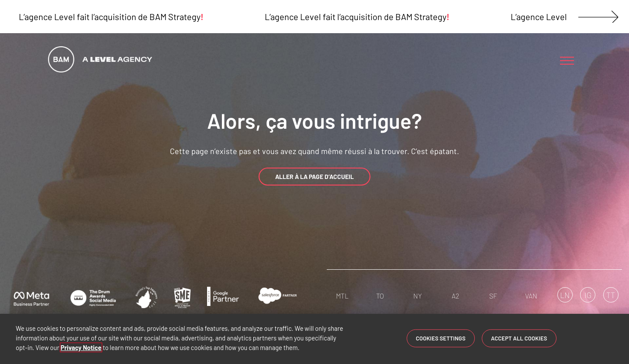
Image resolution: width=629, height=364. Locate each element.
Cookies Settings (441, 338)
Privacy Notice (81, 347)
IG (588, 295)
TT (611, 295)
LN (565, 295)
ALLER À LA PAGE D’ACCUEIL (314, 177)
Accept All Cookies (519, 338)
